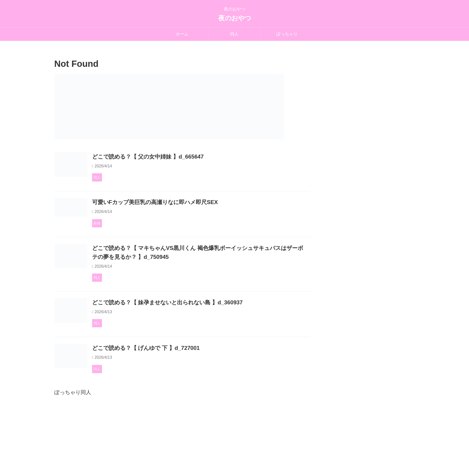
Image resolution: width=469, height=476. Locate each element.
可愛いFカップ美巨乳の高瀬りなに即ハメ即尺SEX (184, 219)
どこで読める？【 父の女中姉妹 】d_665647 (177, 157)
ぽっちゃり (287, 34)
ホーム (182, 34)
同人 (234, 34)
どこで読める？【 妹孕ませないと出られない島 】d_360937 (196, 332)
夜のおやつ (235, 18)
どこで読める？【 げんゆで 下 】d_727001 (176, 395)
